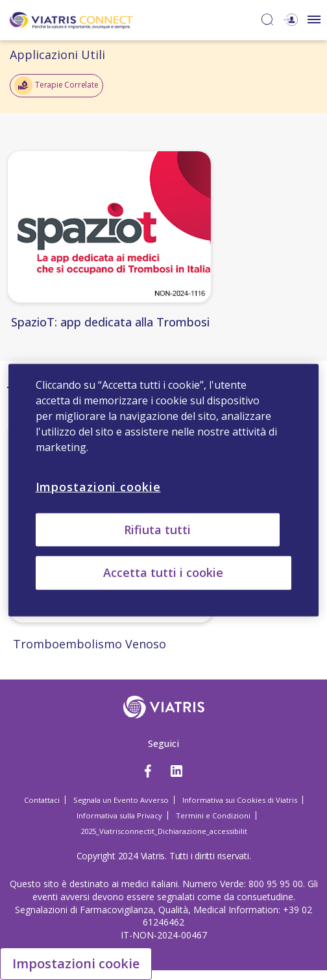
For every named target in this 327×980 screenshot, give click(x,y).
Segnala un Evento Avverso (121, 800)
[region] (164, 490)
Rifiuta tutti (157, 530)
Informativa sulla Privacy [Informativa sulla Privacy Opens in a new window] (119, 815)
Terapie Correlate (56, 86)
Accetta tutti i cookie (163, 572)
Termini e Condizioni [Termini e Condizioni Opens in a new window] (213, 815)
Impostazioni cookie (76, 963)
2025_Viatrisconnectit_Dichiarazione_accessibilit (164, 831)
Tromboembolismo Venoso (90, 644)
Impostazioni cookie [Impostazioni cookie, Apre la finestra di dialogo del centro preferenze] (98, 487)
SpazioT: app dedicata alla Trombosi (110, 323)
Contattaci (42, 800)
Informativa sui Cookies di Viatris (240, 800)
